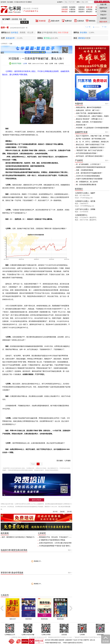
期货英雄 (28, 619)
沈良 (25, 19)
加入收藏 (10, 2)
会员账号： (67, 2)
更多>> (70, 550)
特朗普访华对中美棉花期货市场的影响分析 (91, 167)
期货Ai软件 (55, 21)
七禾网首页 (4, 44)
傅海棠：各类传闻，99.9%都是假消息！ (90, 122)
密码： (85, 2)
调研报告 (65, 12)
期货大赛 (89, 7)
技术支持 (48, 640)
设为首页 (3, 2)
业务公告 (92, 640)
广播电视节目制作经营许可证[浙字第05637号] (87, 637)
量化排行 (89, 12)
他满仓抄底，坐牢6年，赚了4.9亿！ (88, 110)
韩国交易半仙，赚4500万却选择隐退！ (89, 107)
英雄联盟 (42, 21)
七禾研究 (65, 7)
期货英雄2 (45, 619)
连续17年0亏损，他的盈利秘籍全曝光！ (90, 113)
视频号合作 (103, 8)
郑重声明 (86, 640)
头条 (11, 44)
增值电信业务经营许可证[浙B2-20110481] (60, 637)
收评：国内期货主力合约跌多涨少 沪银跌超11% (18, 537)
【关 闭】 (69, 512)
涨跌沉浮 (13, 619)
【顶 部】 (62, 512)
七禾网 (25, 64)
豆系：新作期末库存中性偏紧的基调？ (89, 173)
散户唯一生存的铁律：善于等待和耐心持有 (91, 139)
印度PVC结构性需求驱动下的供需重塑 (89, 179)
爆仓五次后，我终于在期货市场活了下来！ (91, 145)
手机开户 (103, 15)
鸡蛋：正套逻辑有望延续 (85, 170)
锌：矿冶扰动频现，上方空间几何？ (88, 164)
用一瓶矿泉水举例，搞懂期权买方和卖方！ (91, 147)
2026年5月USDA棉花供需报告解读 (88, 176)
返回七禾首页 (36, 500)
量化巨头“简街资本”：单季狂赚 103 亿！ (90, 119)
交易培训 (82, 7)
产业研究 (79, 160)
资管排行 (82, 9)
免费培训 (68, 21)
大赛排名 (72, 9)
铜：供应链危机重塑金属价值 (86, 185)
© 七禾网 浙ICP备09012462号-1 (19, 637)
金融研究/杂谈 (81, 132)
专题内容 (79, 104)
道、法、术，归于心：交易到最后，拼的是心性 (92, 142)
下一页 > (104, 27)
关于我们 (81, 640)
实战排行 (82, 12)
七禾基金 (89, 9)
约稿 (21, 19)
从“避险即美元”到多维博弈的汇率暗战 (52, 540)
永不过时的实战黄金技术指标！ (87, 153)
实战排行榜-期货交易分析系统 (14, 550)
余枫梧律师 (69, 640)
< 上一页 (88, 27)
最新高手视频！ (16, 64)
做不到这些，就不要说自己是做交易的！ (90, 156)
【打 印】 (55, 512)
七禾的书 (5, 595)
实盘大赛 (103, 4)
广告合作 (75, 640)
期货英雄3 (60, 619)
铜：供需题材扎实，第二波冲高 (87, 182)
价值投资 (72, 12)
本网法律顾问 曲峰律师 (57, 640)
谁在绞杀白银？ (82, 125)
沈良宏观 (65, 9)
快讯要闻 (72, 7)
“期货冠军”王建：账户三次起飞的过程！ (90, 150)
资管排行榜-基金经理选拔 (12, 573)
